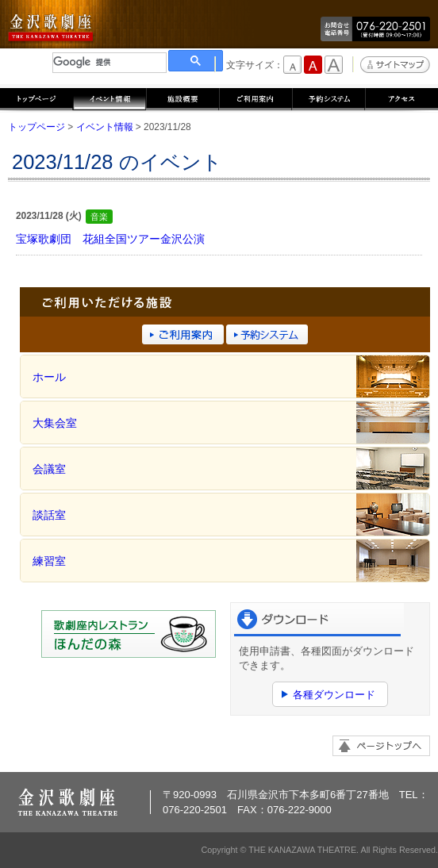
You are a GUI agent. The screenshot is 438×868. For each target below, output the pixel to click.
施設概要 (182, 98)
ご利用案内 (255, 98)
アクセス (401, 98)
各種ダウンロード (334, 695)
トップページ (36, 98)
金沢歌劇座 (52, 29)
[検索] (109, 63)
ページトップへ (381, 746)
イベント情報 (109, 98)
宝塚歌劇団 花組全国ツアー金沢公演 (110, 239)
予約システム (328, 98)
